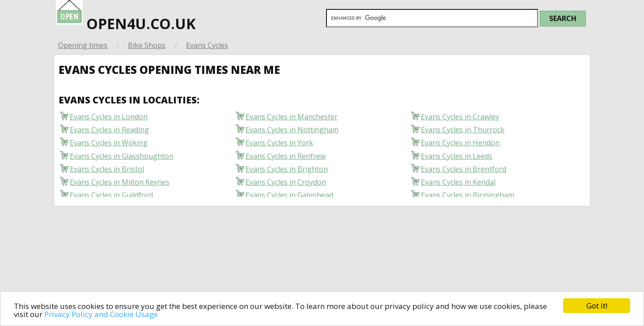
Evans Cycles (207, 45)
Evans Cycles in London (109, 119)
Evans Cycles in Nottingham (292, 132)
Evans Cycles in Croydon (286, 184)
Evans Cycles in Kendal (458, 184)
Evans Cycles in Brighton (287, 171)
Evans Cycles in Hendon (460, 145)
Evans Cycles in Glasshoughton (122, 158)
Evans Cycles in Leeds (457, 158)
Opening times (83, 45)
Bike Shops (147, 45)
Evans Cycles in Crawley (460, 119)
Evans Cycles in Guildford (111, 197)
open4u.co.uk (126, 17)
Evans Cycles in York (279, 145)
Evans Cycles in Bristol (107, 171)
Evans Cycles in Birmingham (468, 197)
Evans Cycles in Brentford (464, 171)
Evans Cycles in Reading (109, 132)
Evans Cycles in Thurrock (463, 132)
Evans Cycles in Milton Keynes (120, 184)
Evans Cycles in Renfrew (286, 158)
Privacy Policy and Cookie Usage (101, 314)
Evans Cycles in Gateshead (289, 197)
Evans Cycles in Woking (109, 145)
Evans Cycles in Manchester (292, 119)
